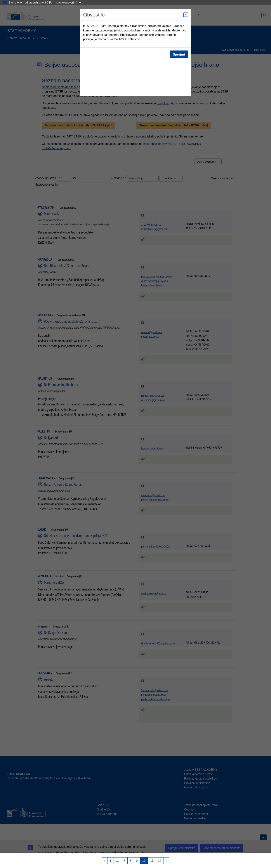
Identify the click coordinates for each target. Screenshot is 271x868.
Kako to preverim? (68, 2)
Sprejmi (179, 54)
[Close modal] (186, 15)
